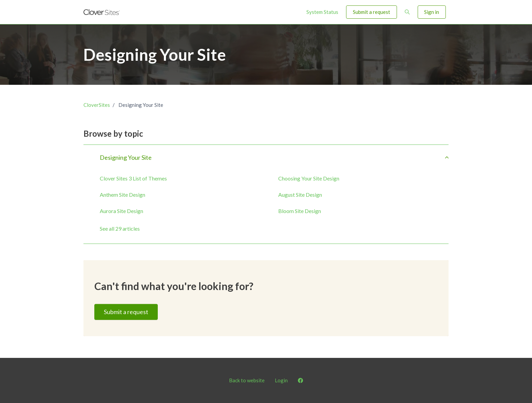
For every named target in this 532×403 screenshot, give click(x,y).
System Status (322, 12)
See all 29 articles (120, 228)
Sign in (432, 12)
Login (281, 380)
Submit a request (372, 12)
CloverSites (97, 105)
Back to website (247, 380)
